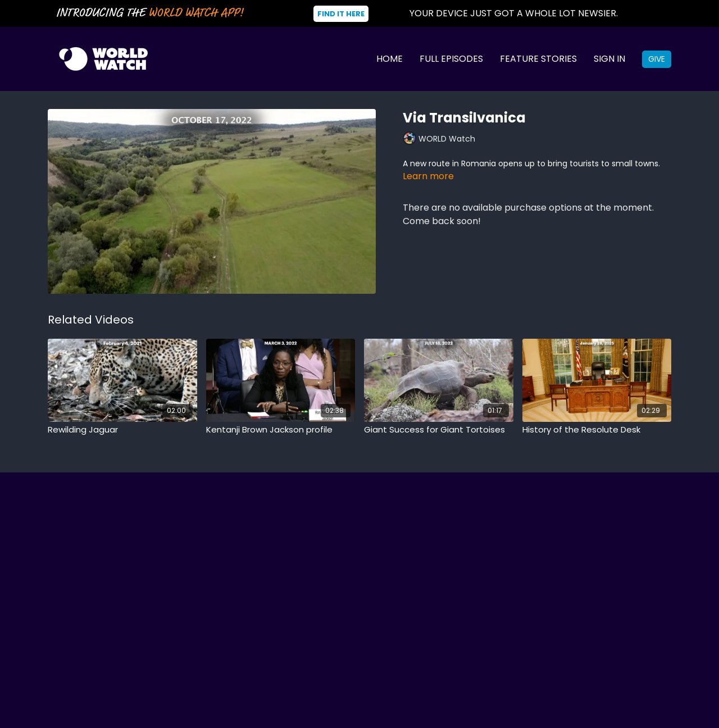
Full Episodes (451, 59)
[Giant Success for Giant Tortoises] (439, 430)
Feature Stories (538, 59)
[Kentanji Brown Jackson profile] (281, 430)
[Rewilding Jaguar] (122, 430)
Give (657, 59)
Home (390, 59)
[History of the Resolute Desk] (597, 430)
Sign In (609, 59)
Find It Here (341, 14)
